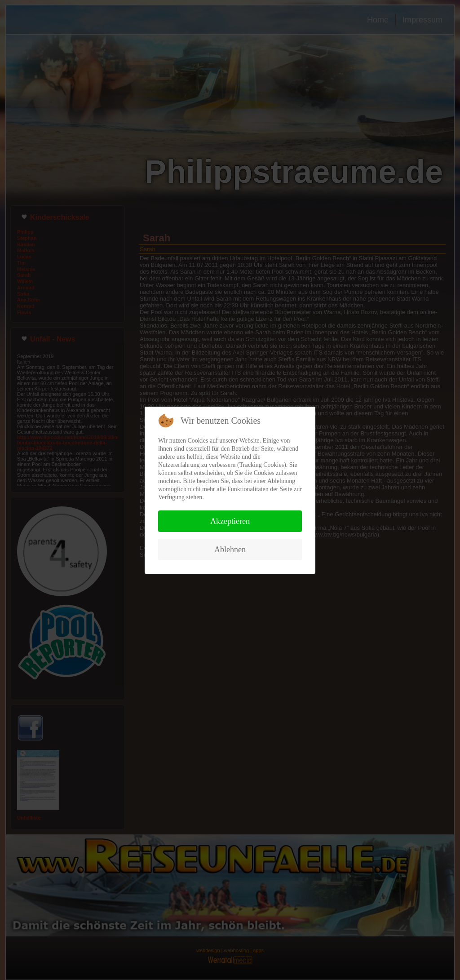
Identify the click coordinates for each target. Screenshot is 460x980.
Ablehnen (230, 550)
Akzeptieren (230, 521)
